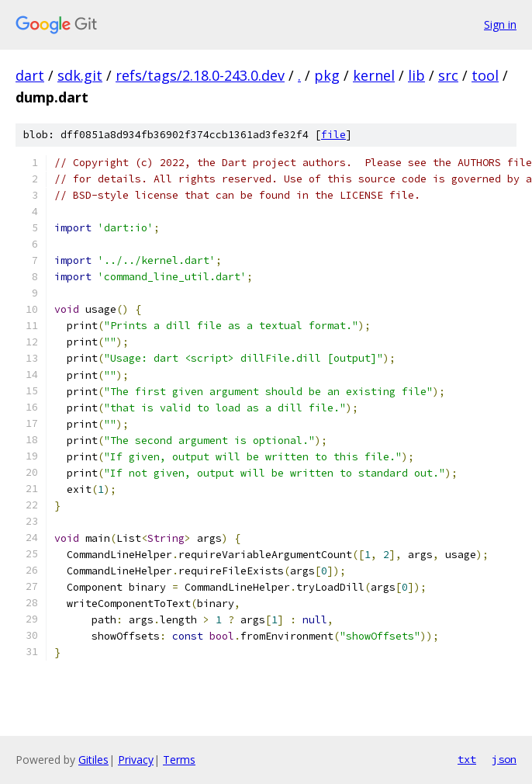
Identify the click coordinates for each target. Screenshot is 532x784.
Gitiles (93, 760)
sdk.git (80, 75)
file (333, 135)
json (504, 759)
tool (485, 75)
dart (30, 75)
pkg (327, 75)
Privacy (136, 760)
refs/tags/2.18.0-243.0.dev (200, 75)
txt (467, 759)
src (448, 75)
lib (416, 75)
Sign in (500, 24)
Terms (179, 760)
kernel (374, 75)
